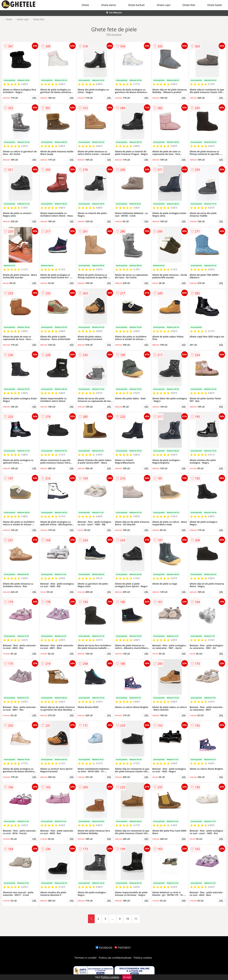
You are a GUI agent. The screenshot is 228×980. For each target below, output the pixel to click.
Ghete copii (164, 5)
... (113, 919)
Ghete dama (109, 5)
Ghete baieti (215, 5)
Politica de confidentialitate (115, 958)
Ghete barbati (136, 5)
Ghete (85, 5)
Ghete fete (189, 5)
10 (127, 919)
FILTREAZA (114, 13)
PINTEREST (123, 948)
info (34, 98)
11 (136, 919)
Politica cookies (143, 958)
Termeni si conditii (85, 958)
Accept (127, 977)
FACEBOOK (104, 948)
